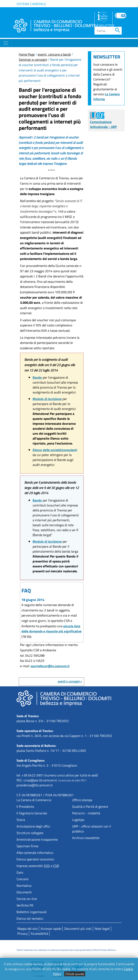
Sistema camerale (31, 4)
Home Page (27, 54)
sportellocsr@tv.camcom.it (50, 666)
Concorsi (22, 879)
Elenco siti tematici (30, 918)
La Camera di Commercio (34, 800)
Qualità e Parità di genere (90, 807)
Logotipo (78, 820)
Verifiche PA (25, 905)
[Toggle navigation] (6, 43)
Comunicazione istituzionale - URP (103, 121)
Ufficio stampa (82, 800)
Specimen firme (27, 846)
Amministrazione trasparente (37, 839)
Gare (20, 872)
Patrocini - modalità (86, 813)
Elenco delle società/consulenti (55, 450)
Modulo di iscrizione (47, 399)
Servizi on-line (27, 899)
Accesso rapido (51, 929)
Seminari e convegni (33, 59)
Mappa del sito (27, 929)
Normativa (24, 886)
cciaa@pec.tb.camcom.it (40, 780)
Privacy (22, 933)
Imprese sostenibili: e (38, 866)
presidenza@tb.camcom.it (35, 785)
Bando (37, 377)
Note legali (102, 929)
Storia (21, 820)
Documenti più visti (78, 929)
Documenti (24, 892)
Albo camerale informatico (35, 853)
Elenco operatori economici (35, 859)
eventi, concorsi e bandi (54, 54)
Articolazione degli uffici (33, 826)
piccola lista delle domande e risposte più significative (51, 629)
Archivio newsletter (86, 838)
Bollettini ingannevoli (32, 912)
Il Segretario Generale (32, 813)
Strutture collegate (30, 833)
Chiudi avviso (75, 974)
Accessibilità (39, 933)
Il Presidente (25, 807)
